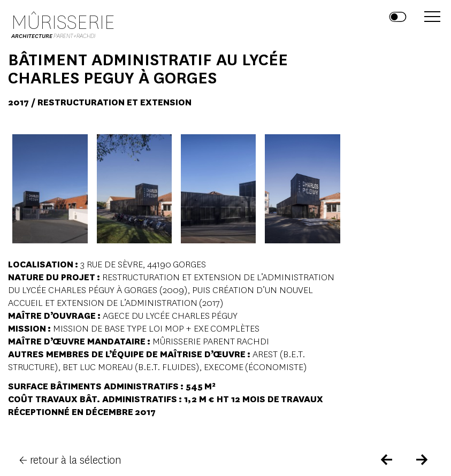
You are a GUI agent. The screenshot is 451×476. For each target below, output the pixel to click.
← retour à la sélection (70, 460)
